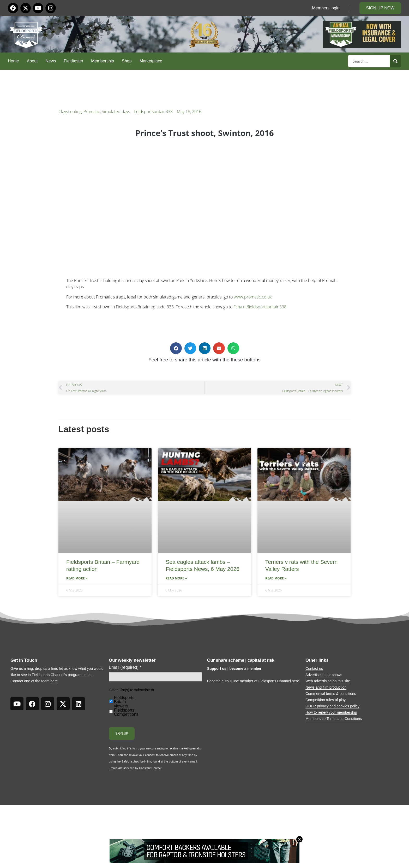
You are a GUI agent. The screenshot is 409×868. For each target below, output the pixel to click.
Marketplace (151, 61)
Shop (127, 61)
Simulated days (116, 112)
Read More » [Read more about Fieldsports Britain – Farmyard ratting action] (77, 578)
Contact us (314, 668)
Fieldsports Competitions (126, 712)
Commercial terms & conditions (331, 694)
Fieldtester (74, 61)
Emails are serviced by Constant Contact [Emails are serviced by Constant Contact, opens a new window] (135, 768)
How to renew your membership (331, 712)
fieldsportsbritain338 (153, 112)
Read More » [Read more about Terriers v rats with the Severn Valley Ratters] (276, 578)
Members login (326, 8)
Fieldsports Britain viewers (124, 702)
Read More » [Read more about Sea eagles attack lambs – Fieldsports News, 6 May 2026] (176, 578)
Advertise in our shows (324, 675)
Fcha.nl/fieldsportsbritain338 (260, 307)
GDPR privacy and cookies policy (332, 706)
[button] (176, 348)
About (32, 61)
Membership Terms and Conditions (334, 719)
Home (13, 61)
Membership (103, 61)
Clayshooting (70, 112)
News (51, 61)
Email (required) (125, 667)
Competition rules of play (326, 700)
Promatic (92, 112)
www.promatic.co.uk (253, 297)
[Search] (395, 61)
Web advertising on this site (328, 681)
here (54, 681)
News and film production (326, 687)
